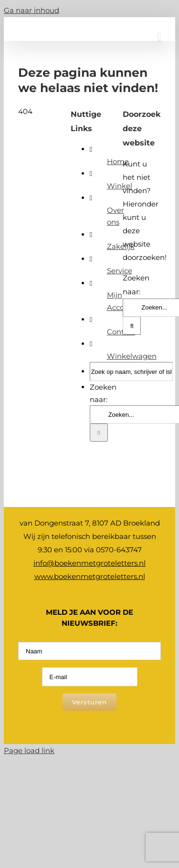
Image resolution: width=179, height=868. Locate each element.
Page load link (29, 750)
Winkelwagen (132, 356)
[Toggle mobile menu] (159, 36)
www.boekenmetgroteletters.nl (90, 576)
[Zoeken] (99, 433)
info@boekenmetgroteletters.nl (89, 563)
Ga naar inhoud (32, 10)
